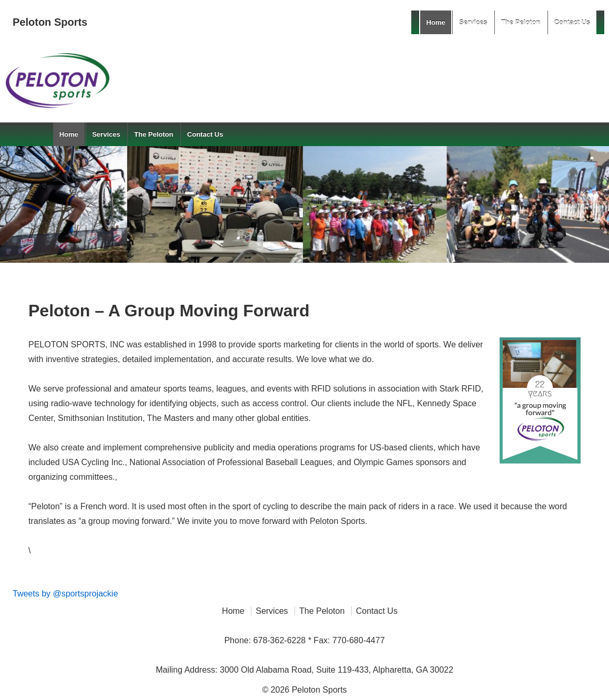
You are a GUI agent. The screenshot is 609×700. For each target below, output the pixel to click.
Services (473, 22)
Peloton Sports (50, 22)
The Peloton (521, 22)
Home (436, 22)
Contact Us (572, 22)
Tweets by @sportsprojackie (65, 594)
